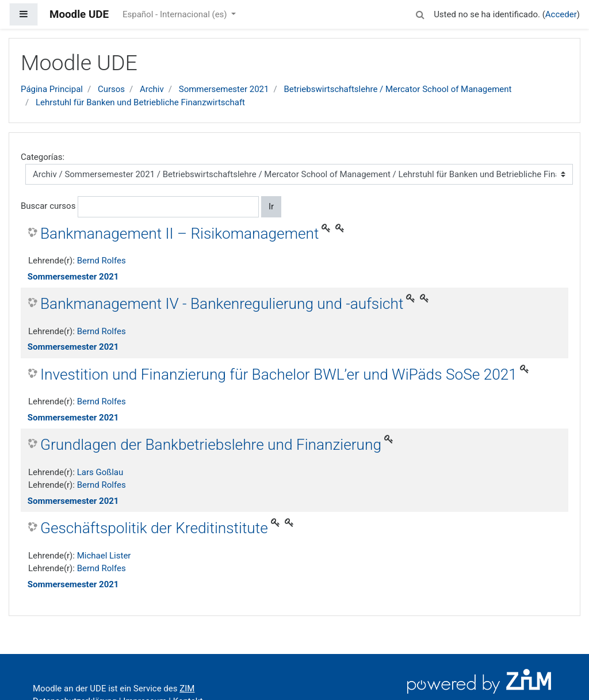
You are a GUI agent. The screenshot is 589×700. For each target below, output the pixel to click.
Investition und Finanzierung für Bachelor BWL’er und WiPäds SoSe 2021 (279, 374)
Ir (271, 206)
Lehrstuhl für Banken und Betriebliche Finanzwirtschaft (140, 102)
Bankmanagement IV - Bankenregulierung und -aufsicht (222, 304)
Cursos (111, 89)
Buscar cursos (48, 206)
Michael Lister (104, 556)
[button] (420, 13)
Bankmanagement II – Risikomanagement (179, 234)
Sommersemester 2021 (224, 89)
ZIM (187, 688)
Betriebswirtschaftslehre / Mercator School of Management (397, 89)
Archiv (152, 89)
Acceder (561, 14)
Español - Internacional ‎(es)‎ (176, 14)
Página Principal (52, 89)
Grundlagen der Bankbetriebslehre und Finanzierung (211, 445)
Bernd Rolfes (102, 261)
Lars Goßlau (100, 472)
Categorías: (43, 157)
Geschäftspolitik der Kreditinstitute (154, 528)
